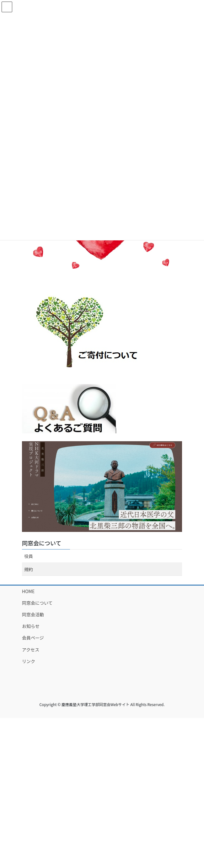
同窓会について (42, 543)
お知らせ (31, 626)
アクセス (31, 650)
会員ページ (33, 638)
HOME (28, 591)
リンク (29, 661)
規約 (29, 569)
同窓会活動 (33, 614)
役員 (29, 556)
